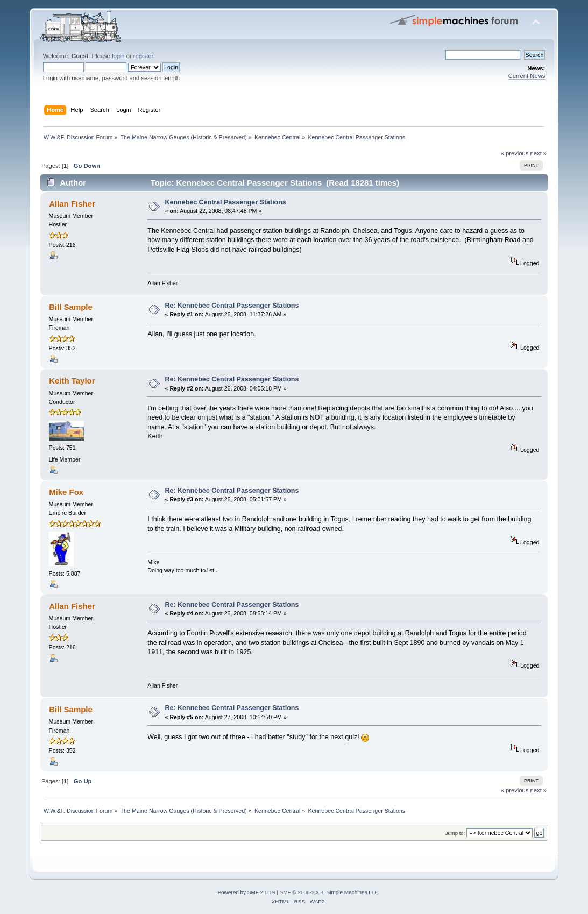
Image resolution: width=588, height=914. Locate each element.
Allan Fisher (72, 204)
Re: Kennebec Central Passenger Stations (232, 306)
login (118, 56)
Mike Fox (66, 492)
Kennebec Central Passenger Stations (226, 202)
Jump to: (455, 833)
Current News (527, 76)
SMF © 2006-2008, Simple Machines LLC (329, 892)
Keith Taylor (72, 381)
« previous (515, 153)
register (143, 56)
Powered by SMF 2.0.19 (246, 892)
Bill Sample (71, 307)
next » (539, 153)
